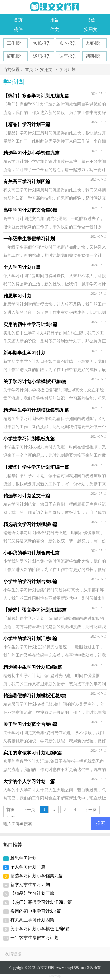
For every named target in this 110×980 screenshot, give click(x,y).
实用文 (91, 29)
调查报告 (68, 56)
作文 (55, 29)
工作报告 (16, 43)
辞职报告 (16, 56)
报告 (55, 20)
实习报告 (68, 43)
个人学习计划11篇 (28, 867)
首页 (18, 20)
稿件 (18, 29)
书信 (91, 20)
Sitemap (55, 976)
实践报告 (42, 43)
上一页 (29, 810)
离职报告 (94, 43)
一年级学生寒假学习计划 (34, 938)
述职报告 (42, 56)
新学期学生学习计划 (30, 885)
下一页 (90, 810)
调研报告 (94, 56)
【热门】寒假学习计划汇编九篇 (41, 902)
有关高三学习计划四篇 (32, 920)
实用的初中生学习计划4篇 (36, 911)
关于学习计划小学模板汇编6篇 (40, 929)
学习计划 (67, 70)
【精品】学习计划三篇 (32, 893)
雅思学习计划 (23, 858)
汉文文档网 (46, 968)
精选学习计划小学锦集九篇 (37, 876)
